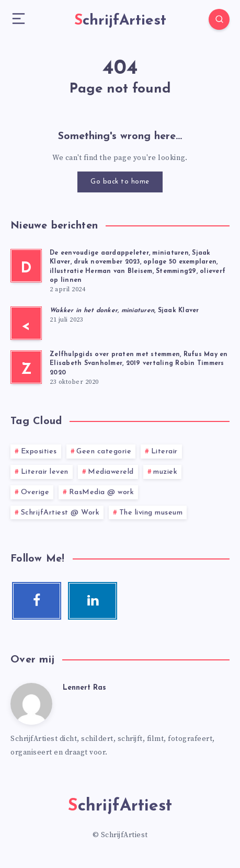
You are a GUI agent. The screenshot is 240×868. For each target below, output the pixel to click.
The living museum (151, 513)
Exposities (39, 452)
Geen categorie (104, 452)
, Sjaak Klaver (124, 311)
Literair (164, 452)
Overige (35, 492)
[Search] (219, 19)
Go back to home (120, 182)
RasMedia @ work (102, 492)
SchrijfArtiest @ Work (60, 513)
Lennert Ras (84, 688)
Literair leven (45, 472)
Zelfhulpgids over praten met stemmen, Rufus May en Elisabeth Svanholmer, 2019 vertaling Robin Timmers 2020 (139, 364)
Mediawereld (111, 472)
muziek (165, 472)
